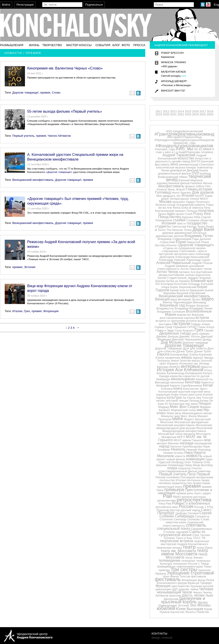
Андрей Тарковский (179, 155)
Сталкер (169, 532)
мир (177, 416)
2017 (203, 111)
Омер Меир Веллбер (199, 465)
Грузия (209, 330)
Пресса (139, 45)
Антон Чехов (167, 272)
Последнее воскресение (197, 477)
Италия (17, 311)
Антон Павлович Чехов (196, 269)
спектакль (196, 525)
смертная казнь (176, 522)
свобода (181, 513)
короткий (184, 392)
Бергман (205, 278)
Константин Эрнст (196, 389)
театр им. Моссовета (178, 551)
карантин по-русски (196, 376)
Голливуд (163, 192)
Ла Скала (189, 398)
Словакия (193, 220)
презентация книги (170, 487)
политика (206, 210)
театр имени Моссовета (185, 552)
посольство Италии (173, 480)
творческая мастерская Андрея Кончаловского (185, 543)
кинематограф (189, 164)
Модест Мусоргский (197, 419)
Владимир (182, 308)
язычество (178, 612)
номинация (195, 459)
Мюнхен (173, 443)
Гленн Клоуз (206, 327)
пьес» (198, 493)
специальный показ (173, 528)
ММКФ (178, 419)
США (196, 535)
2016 (195, 111)
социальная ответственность (183, 524)
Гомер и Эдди (165, 330)
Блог (116, 45)
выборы (206, 173)
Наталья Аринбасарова (186, 446)
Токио (208, 567)
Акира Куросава (189, 152)
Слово (56, 93)
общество (207, 220)
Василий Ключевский (191, 293)
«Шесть (202, 251)
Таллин (205, 535)
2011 (159, 111)
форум (182, 583)
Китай (208, 385)
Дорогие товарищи (195, 343)
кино (174, 164)
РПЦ (210, 507)
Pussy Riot (202, 214)
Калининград (176, 373)
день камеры (201, 334)
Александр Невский (172, 260)
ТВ (204, 538)
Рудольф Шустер (168, 510)
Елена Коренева (201, 354)
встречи (191, 321)
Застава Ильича (166, 245)
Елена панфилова (168, 358)
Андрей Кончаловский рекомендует (181, 45)
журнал (198, 358)
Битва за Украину (178, 281)
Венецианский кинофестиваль (33, 180)
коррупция (163, 395)
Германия (180, 327)
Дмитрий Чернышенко (187, 339)
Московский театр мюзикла (177, 434)
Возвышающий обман (173, 177)
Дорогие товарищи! (26, 93)
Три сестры (184, 569)
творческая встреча (176, 541)
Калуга (208, 373)
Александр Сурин (198, 260)
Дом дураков (203, 192)
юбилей (166, 608)
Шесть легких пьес (198, 595)
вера (174, 299)
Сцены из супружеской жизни (182, 533)
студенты (163, 226)
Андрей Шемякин (177, 266)
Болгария (167, 284)
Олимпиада (176, 465)
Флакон (190, 186)
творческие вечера (169, 548)
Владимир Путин (199, 236)
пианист (180, 211)
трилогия (204, 570)
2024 (195, 114)
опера (172, 468)
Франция (163, 586)
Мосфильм (169, 437)
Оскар (171, 205)
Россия (186, 506)
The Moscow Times (179, 230)
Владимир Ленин (201, 308)
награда (187, 443)
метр (178, 413)
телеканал (188, 561)
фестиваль (168, 579)
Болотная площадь (187, 284)
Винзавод (199, 302)
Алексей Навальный (173, 263)
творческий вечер (189, 178)
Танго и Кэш (184, 538)
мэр (207, 440)
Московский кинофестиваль (176, 425)
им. (196, 363)
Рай (168, 496)
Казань (161, 373)
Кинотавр (193, 382)
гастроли (181, 324)
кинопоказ (177, 382)
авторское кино (184, 254)
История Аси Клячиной (180, 370)
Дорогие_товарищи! (169, 348)
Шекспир (175, 596)
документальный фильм (174, 173)
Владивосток (165, 308)
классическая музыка (171, 167)
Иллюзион (186, 363)
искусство (186, 158)
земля (175, 361)
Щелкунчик (171, 599)
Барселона (203, 275)
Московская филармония (191, 422)
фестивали (199, 576)
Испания (169, 223)
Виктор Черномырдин (177, 302)
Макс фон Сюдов (184, 407)
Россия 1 (200, 507)
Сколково (193, 519)
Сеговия (193, 513)
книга (178, 388)
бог (158, 284)
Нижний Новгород (199, 450)
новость (194, 456)
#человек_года (165, 149)
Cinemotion (207, 164)
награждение (203, 443)
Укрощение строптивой (190, 573)
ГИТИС (192, 327)
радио (207, 493)
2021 (173, 114)
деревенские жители (170, 236)
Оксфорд (177, 462)
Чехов (187, 592)
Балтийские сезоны (182, 275)
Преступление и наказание (185, 491)
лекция (184, 401)
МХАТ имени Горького (188, 440)
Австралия (166, 254)
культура (174, 397)
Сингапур (180, 519)
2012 (166, 111)
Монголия (167, 422)
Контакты (159, 634)
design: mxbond (162, 638)
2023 (188, 114)
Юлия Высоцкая (190, 609)
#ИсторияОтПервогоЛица (184, 137)
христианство (181, 586)
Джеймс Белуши (167, 337)
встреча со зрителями (170, 321)
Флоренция (51, 311)
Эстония (30, 267)
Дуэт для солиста (195, 348)
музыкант (179, 202)
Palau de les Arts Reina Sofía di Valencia (186, 206)
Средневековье (201, 529)
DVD (195, 173)
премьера (174, 490)
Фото (126, 45)
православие (201, 483)
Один (209, 459)
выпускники (205, 321)
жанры (187, 357)
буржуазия (197, 290)
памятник (204, 471)
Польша (192, 211)
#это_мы (185, 149)
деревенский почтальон (190, 233)
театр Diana (204, 548)
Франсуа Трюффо (200, 583)
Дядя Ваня (203, 229)
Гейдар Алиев (201, 324)
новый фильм (176, 459)
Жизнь (34, 45)
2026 (210, 114)
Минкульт (167, 416)
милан (208, 413)
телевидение (170, 560)
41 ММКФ (205, 149)
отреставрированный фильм (178, 471)
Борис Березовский (183, 287)
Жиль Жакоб (176, 189)
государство (197, 223)
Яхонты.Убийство (197, 612)
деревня (168, 233)
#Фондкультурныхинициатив (184, 146)
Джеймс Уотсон (190, 337)
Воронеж (198, 315)
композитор (205, 167)
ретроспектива (194, 500)
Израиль (173, 363)
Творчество (52, 45)
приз (171, 214)
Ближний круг (202, 281)
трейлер (164, 570)
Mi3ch (204, 199)
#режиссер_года (184, 143)
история (205, 189)
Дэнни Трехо (185, 351)
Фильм (208, 183)
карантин (176, 376)
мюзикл (162, 443)
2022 (181, 114)
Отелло (197, 468)
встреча (202, 318)
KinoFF (200, 196)
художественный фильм (173, 183)
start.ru (181, 223)
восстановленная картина (177, 318)
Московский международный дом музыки (184, 427)
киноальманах (183, 379)
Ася (193, 272)
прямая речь (185, 493)
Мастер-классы (79, 45)
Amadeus (207, 152)
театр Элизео (194, 558)
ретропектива (167, 500)
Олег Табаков (194, 462)
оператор (184, 468)
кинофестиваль (171, 186)
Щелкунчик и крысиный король (183, 600)
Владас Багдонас (197, 305)
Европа (163, 354)
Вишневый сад (172, 305)
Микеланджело (192, 413)
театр (189, 547)
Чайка (194, 589)
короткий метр (201, 392)
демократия (178, 170)
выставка (165, 324)
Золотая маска (190, 361)
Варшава (170, 293)
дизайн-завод (181, 161)
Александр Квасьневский (192, 257)
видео (208, 299)
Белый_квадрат (188, 278)
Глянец (192, 189)
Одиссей (164, 462)
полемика (173, 477)
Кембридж (163, 379)
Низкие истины (173, 453)
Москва (165, 201)
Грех (27, 311)
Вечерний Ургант (189, 299)
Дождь (207, 339)
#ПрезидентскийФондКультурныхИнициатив (184, 140)
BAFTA (195, 161)
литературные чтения (184, 199)
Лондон (205, 403)
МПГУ (181, 437)
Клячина (167, 389)
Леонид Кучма (199, 401)
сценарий (182, 532)
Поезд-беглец (170, 217)
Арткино (184, 272)
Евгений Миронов (191, 180)
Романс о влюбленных (191, 503)
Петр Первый (199, 474)
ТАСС (197, 538)
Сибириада (184, 516)
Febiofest (196, 183)
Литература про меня (183, 404)
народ (164, 446)
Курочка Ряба (191, 217)
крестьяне (195, 395)
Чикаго (197, 592)
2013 (173, 111)
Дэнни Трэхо (203, 351)
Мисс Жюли (189, 416)
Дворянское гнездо (175, 333)
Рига (162, 504)
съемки (179, 220)
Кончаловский (168, 392)
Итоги (208, 370)
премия (45, 93)
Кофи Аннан (179, 395)
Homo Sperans (181, 193)
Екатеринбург (179, 354)
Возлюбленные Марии (188, 313)
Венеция (162, 299)
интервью (191, 366)
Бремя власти (179, 290)
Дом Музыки (171, 342)
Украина (161, 574)
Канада (164, 376)
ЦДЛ (175, 589)
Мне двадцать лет (169, 196)
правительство (182, 483)
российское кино (167, 507)
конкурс (191, 167)
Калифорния (194, 373)
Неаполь (178, 449)
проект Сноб (184, 214)
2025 (203, 114)
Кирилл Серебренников (186, 386)
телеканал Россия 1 (186, 564)
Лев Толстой (204, 398)
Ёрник (181, 242)
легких (160, 401)
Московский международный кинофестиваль (187, 429)
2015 (188, 111)
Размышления (12, 45)
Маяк (171, 413)
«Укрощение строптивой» (179, 251)
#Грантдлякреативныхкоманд (184, 134)
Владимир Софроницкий (175, 239)
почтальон (193, 480)
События (103, 45)
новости (180, 456)
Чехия (165, 170)
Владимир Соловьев (171, 312)
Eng (216, 5)
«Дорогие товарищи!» (59, 172)
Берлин (160, 281)
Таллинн (169, 538)
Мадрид (164, 407)
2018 (210, 111)
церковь (184, 589)
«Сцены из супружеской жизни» (184, 248)
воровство (184, 315)
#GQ (169, 131)
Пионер (160, 477)
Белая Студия (167, 278)
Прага (162, 214)
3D (196, 149)
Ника (189, 452)
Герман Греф (164, 327)
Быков (209, 290)
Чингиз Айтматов (59, 136)
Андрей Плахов (202, 263)
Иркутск (207, 367)
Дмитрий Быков (197, 170)
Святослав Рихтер (184, 227)
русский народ (190, 510)
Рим (169, 504)
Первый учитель (23, 136)
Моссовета (203, 434)
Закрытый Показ (198, 242)
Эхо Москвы (200, 605)
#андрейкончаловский (188, 131)
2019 (159, 114)
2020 (166, 114)
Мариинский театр (184, 410)
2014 (181, 111)
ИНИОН (175, 367)
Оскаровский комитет (191, 205)
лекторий (172, 401)
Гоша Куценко (184, 330)
